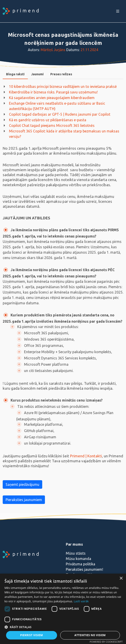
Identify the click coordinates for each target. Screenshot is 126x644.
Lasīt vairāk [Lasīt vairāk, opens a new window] (81, 601)
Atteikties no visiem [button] (90, 635)
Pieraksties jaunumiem (24, 500)
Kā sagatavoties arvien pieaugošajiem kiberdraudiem (52, 98)
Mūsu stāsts (76, 553)
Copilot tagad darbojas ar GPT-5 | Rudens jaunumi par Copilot (60, 114)
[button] (63, 627)
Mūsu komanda (78, 559)
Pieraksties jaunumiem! (84, 569)
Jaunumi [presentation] (37, 74)
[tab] (15, 74)
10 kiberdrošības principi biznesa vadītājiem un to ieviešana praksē (63, 86)
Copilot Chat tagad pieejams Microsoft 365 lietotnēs (52, 125)
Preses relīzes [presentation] (61, 74)
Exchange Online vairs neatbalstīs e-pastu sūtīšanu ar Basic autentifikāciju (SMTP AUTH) (57, 106)
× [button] (121, 578)
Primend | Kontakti (86, 456)
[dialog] (63, 609)
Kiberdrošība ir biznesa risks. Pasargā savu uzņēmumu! (53, 92)
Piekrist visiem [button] (32, 635)
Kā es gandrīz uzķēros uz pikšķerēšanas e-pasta (48, 120)
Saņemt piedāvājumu (22, 484)
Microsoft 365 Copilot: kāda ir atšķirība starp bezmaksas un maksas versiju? (64, 134)
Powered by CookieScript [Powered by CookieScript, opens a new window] (106, 642)
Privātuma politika (81, 564)
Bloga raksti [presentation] (15, 74)
